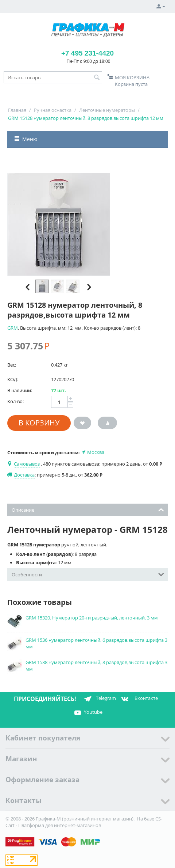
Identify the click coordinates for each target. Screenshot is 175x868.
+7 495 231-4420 (87, 53)
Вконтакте (139, 699)
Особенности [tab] (88, 574)
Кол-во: (15, 401)
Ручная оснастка (53, 110)
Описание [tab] (88, 509)
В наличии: (20, 390)
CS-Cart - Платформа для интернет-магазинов (84, 822)
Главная (17, 110)
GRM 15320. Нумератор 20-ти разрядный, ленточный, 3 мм (92, 618)
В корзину (39, 423)
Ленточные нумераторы (107, 110)
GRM (13, 328)
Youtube (87, 713)
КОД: (13, 379)
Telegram (99, 699)
